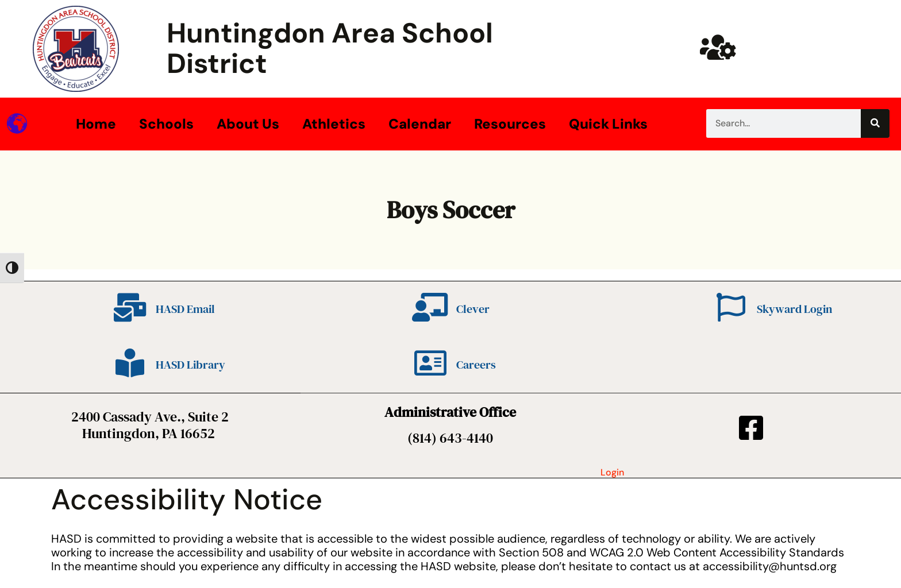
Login (612, 472)
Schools (166, 124)
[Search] (875, 123)
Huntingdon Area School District (330, 48)
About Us (248, 124)
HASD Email (185, 309)
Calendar (420, 124)
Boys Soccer (451, 210)
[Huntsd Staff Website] (718, 47)
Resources (510, 124)
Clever (473, 309)
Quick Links (608, 124)
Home (96, 124)
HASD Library (190, 365)
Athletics (334, 124)
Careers (476, 365)
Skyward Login (794, 309)
